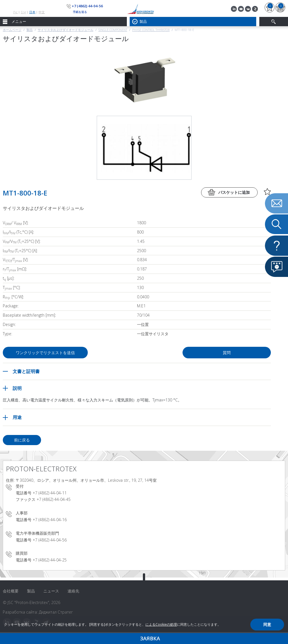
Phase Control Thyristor (151, 30)
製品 (30, 30)
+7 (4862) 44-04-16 (50, 520)
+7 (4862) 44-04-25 (50, 560)
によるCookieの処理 (161, 624)
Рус (15, 12)
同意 (267, 624)
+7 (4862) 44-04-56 (87, 6)
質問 (227, 353)
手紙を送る (80, 12)
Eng (23, 12)
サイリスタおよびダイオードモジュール (66, 30)
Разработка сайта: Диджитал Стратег (38, 612)
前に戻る (22, 440)
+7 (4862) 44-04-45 (54, 499)
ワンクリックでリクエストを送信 (45, 353)
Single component (113, 30)
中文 (42, 12)
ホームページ (12, 30)
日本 (32, 12)
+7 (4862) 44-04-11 (50, 493)
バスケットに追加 (234, 192)
